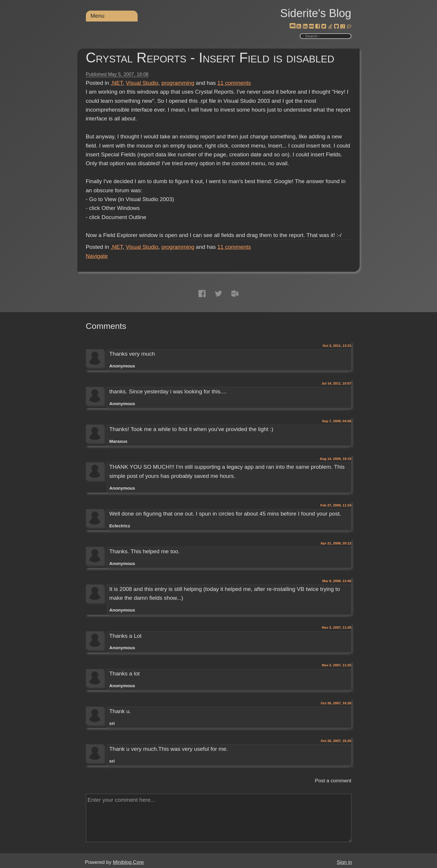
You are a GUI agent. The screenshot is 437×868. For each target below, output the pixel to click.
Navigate (97, 256)
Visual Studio (142, 83)
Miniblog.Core (128, 862)
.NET (117, 83)
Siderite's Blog (316, 13)
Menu (98, 16)
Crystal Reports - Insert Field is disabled (210, 58)
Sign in (344, 862)
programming (178, 83)
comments (234, 83)
